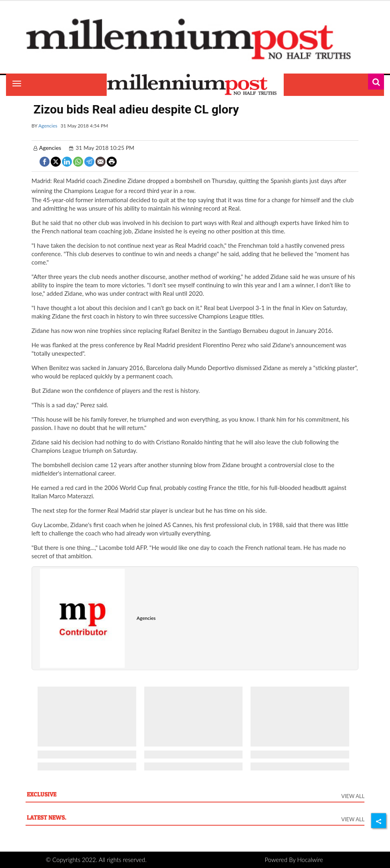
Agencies (48, 126)
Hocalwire (310, 860)
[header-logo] (195, 39)
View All (353, 796)
